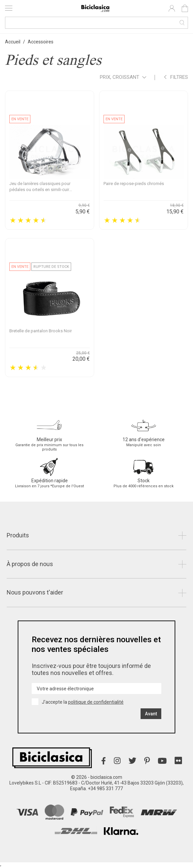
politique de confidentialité (96, 702)
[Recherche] (96, 23)
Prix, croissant (123, 78)
